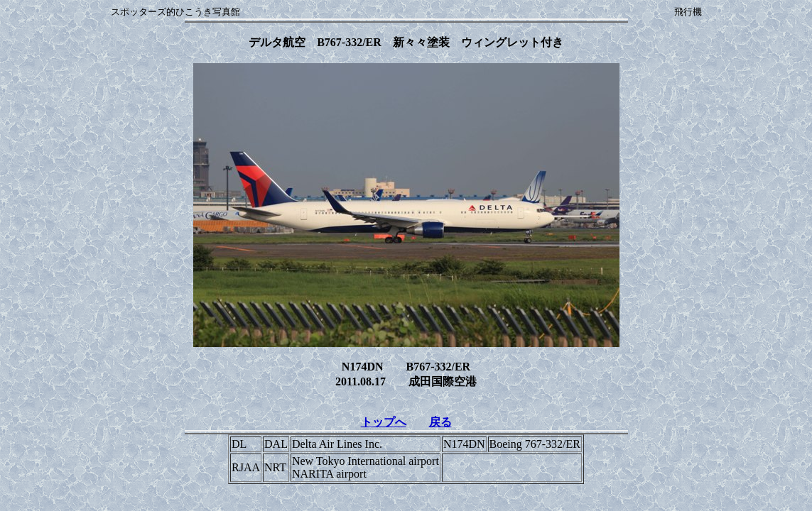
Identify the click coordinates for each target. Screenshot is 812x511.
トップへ (384, 422)
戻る (440, 422)
